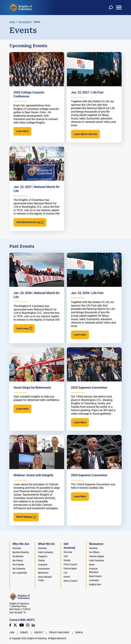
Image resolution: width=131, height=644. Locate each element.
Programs (43, 556)
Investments (44, 569)
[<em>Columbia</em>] (95, 580)
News (92, 565)
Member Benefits (21, 552)
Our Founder (18, 565)
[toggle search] (111, 8)
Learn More (22, 131)
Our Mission (18, 556)
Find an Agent (70, 568)
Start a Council (70, 581)
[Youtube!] (22, 625)
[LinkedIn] (33, 625)
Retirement (43, 573)
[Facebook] (10, 625)
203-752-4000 (16, 613)
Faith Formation (46, 552)
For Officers (94, 552)
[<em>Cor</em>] (65, 573)
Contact (39, 632)
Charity (41, 560)
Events (37, 22)
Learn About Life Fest (85, 134)
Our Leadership (20, 573)
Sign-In (79, 632)
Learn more (80, 335)
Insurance (43, 565)
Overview (17, 548)
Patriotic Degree (97, 556)
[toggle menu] (119, 8)
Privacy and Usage (59, 632)
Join (66, 556)
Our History (18, 560)
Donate (67, 560)
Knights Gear (95, 584)
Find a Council (70, 564)
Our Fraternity (19, 569)
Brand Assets (95, 576)
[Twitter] (15, 625)
